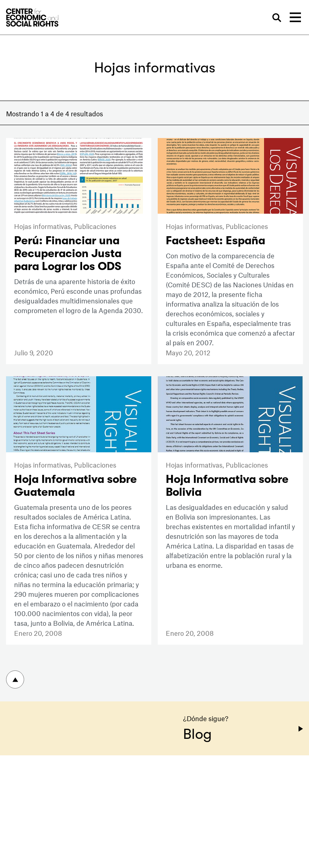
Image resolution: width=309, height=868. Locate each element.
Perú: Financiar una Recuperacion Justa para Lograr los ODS (68, 254)
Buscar (277, 18)
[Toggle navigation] (295, 17)
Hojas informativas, (44, 226)
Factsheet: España (215, 241)
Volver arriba (15, 679)
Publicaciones (95, 226)
